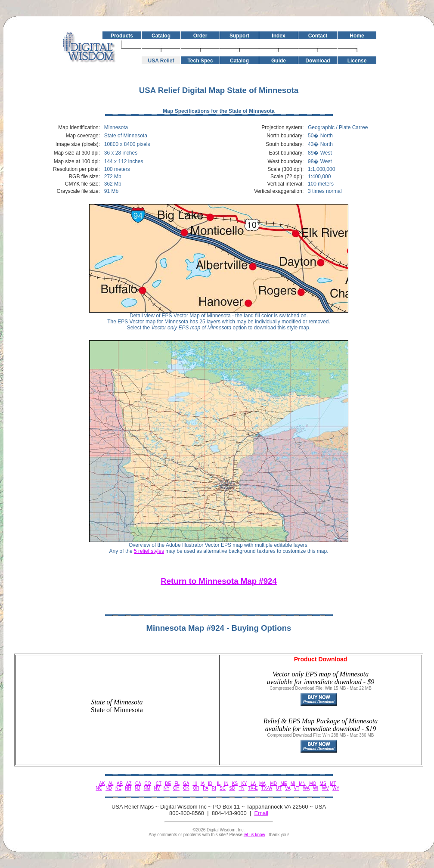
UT (279, 788)
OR (196, 788)
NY (167, 788)
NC (99, 788)
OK (186, 788)
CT (159, 783)
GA (186, 783)
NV (157, 788)
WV (325, 788)
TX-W (267, 788)
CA (138, 783)
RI (214, 788)
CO (148, 783)
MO (313, 783)
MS (323, 783)
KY (244, 783)
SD (232, 788)
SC (223, 788)
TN (241, 788)
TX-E (253, 788)
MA (262, 783)
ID (210, 783)
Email (262, 813)
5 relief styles (149, 551)
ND (108, 788)
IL (219, 783)
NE (118, 788)
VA (288, 788)
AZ (129, 783)
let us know (254, 835)
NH (128, 788)
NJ (137, 788)
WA (306, 788)
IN (226, 783)
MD (274, 783)
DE (168, 783)
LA (253, 783)
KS (235, 783)
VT (297, 788)
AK (102, 783)
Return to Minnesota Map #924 (219, 581)
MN (302, 783)
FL (177, 783)
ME (284, 783)
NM (147, 788)
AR (120, 783)
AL (111, 783)
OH (176, 788)
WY (336, 788)
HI (195, 783)
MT (333, 783)
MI (293, 783)
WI (316, 788)
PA (205, 788)
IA (203, 783)
